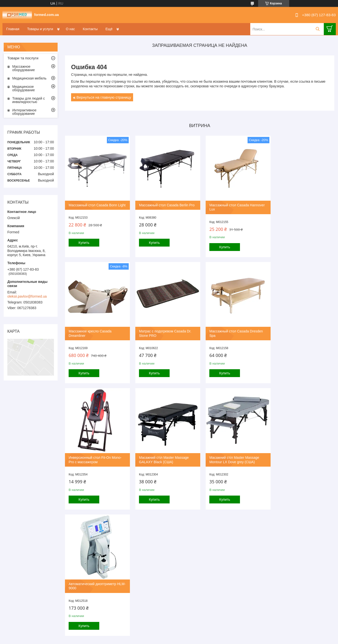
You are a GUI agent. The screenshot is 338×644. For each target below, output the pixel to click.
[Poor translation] (18, 572)
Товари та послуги (23, 58)
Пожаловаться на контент (152, 544)
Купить (84, 245)
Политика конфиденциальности (194, 544)
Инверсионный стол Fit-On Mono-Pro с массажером (232, 330)
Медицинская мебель (29, 78)
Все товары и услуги (198, 518)
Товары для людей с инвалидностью (29, 100)
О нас (70, 29)
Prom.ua (190, 539)
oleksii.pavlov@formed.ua (27, 296)
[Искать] (318, 29)
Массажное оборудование (24, 68)
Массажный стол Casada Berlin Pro (165, 203)
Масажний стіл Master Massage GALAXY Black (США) (300, 330)
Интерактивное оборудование (24, 112)
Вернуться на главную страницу (104, 97)
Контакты (90, 29)
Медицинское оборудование (24, 88)
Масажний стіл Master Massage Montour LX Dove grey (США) (94, 455)
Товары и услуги (40, 29)
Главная (13, 29)
